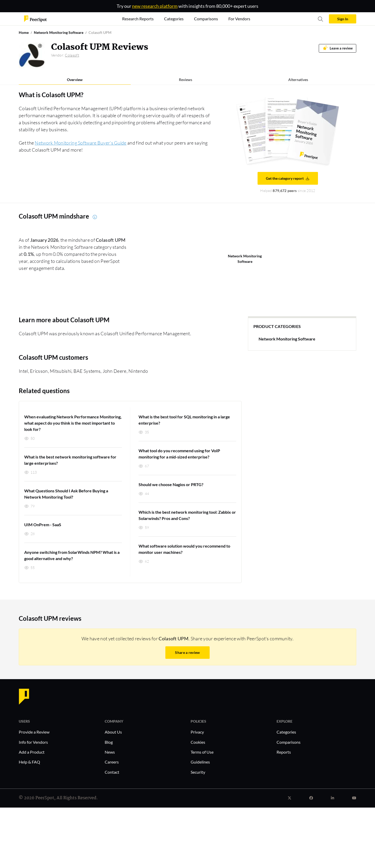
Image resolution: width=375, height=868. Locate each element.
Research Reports (138, 19)
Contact (112, 772)
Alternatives (298, 80)
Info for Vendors (33, 742)
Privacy (197, 732)
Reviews (186, 80)
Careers (112, 762)
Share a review (187, 652)
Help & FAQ (29, 762)
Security (198, 772)
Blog (109, 742)
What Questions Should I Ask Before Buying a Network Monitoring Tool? (66, 494)
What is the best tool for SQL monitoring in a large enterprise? (184, 420)
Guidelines (200, 762)
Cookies (198, 742)
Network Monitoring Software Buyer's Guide (80, 143)
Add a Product (32, 752)
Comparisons (289, 742)
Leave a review (338, 48)
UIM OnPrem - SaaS (43, 525)
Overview (75, 80)
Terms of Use (202, 752)
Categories (286, 732)
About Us (113, 732)
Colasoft (72, 55)
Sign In (343, 19)
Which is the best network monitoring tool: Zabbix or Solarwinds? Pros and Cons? (187, 515)
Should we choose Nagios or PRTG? (171, 484)
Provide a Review (34, 732)
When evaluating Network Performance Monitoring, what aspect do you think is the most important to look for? (73, 423)
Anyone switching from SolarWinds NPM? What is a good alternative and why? (72, 555)
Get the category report (288, 178)
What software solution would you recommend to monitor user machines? (184, 549)
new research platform (155, 6)
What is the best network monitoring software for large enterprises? (70, 460)
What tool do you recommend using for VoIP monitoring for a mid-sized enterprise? (179, 454)
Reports (284, 752)
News (110, 752)
